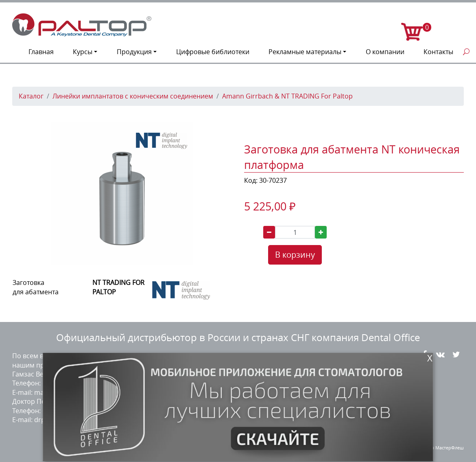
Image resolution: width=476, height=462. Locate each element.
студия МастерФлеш (442, 448)
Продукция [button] (134, 52)
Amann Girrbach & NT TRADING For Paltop (287, 96)
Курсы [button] (83, 52)
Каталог (31, 96)
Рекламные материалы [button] (305, 52)
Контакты (438, 52)
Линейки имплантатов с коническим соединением (133, 96)
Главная (41, 52)
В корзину (295, 255)
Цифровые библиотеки (213, 52)
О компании (385, 52)
